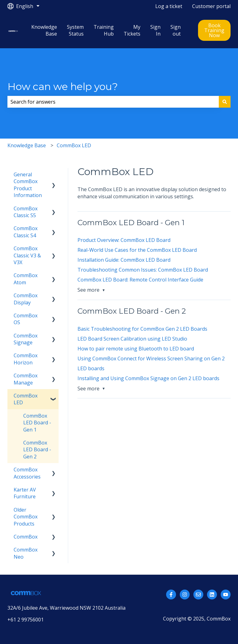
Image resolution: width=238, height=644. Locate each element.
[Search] (225, 102)
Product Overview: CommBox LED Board (124, 240)
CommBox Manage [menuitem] (26, 379)
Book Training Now (214, 30)
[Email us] (198, 595)
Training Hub (104, 30)
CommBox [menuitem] (26, 537)
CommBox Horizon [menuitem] (26, 359)
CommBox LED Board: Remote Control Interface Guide (140, 280)
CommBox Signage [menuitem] (26, 339)
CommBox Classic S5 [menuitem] (26, 212)
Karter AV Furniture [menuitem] (25, 493)
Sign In (155, 30)
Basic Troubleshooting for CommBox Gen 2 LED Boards (142, 329)
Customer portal (211, 6)
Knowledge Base (44, 30)
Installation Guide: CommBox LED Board (124, 260)
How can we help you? (63, 86)
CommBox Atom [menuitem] (26, 279)
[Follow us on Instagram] (185, 595)
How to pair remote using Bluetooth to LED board (136, 349)
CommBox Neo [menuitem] (26, 553)
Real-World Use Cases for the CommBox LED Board (137, 250)
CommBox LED (74, 145)
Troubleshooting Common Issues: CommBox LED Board (143, 270)
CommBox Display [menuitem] (26, 299)
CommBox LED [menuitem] (26, 399)
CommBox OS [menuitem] (26, 319)
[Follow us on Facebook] (171, 595)
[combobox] (113, 102)
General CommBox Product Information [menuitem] (28, 185)
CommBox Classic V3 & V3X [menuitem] (27, 255)
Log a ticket (169, 6)
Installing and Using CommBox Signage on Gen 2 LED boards (148, 378)
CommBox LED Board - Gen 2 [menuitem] (37, 450)
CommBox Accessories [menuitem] (27, 473)
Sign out (176, 30)
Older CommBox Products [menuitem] (26, 517)
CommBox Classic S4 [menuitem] (26, 232)
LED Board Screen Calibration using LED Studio (132, 339)
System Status (75, 30)
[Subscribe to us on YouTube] (226, 595)
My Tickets (132, 30)
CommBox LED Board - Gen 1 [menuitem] (37, 423)
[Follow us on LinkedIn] (212, 595)
